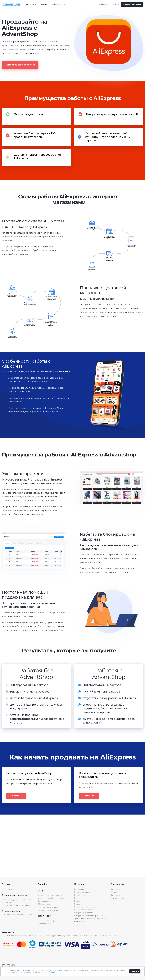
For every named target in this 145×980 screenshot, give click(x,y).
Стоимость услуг (45, 901)
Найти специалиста (82, 892)
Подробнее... (54, 972)
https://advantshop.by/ (31, 970)
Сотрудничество (117, 898)
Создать (16, 796)
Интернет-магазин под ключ (50, 910)
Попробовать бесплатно (20, 65)
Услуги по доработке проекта (50, 898)
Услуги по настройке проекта (50, 895)
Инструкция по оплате (84, 913)
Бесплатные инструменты (85, 907)
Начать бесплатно (132, 4)
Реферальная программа (48, 921)
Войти (116, 4)
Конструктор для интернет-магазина (17, 905)
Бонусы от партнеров (83, 910)
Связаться (89, 796)
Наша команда (116, 889)
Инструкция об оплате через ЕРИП (89, 916)
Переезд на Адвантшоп (48, 907)
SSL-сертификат (45, 904)
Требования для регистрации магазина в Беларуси (90, 920)
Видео (77, 901)
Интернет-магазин (9, 889)
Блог (76, 898)
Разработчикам (44, 924)
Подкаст (78, 904)
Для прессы (115, 895)
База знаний (79, 889)
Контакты (114, 892)
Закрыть (135, 971)
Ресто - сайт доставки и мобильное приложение (16, 901)
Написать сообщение (83, 895)
